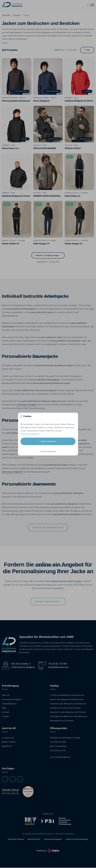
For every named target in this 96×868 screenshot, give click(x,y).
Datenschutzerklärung (30, 434)
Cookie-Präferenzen (48, 452)
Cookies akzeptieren (48, 441)
